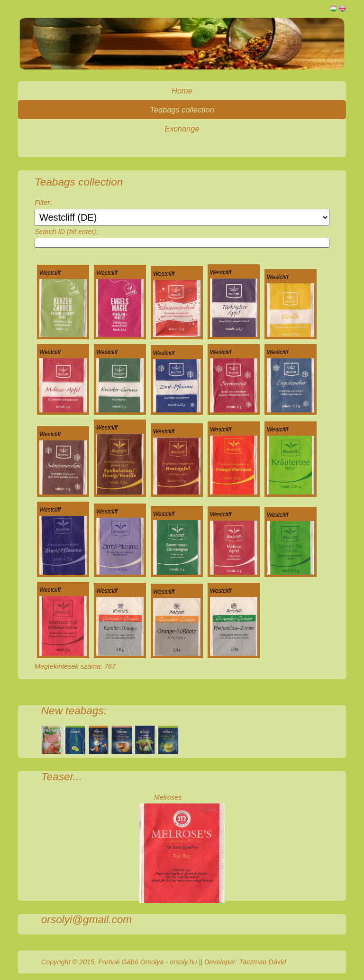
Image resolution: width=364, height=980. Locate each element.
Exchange (182, 129)
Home (182, 91)
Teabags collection (182, 110)
